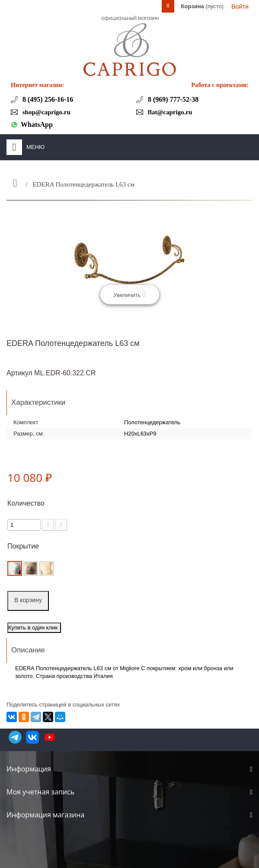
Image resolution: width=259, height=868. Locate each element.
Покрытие (24, 546)
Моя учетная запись (40, 792)
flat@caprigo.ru (169, 112)
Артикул (19, 373)
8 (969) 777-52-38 (172, 99)
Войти (240, 6)
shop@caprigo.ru (46, 112)
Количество (26, 503)
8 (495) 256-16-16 (47, 99)
